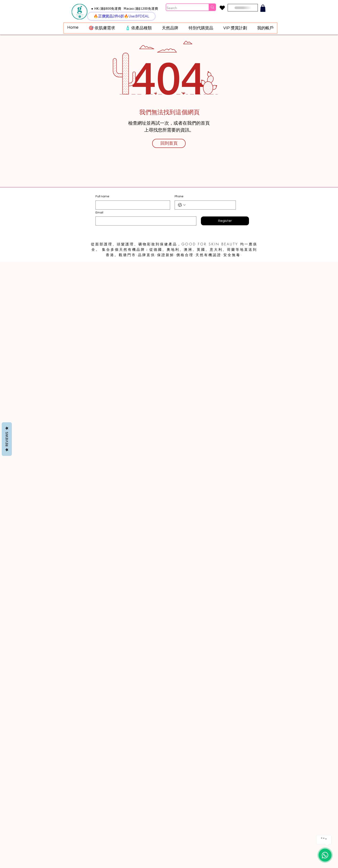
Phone (179, 196)
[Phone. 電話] (210, 205)
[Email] (145, 221)
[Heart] (222, 8)
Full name (102, 196)
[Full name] (131, 205)
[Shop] (263, 8)
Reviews (7, 439)
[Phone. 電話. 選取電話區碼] (182, 205)
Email (99, 213)
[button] (102, 28)
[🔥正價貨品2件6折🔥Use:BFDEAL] (121, 16)
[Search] (183, 8)
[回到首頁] (169, 143)
